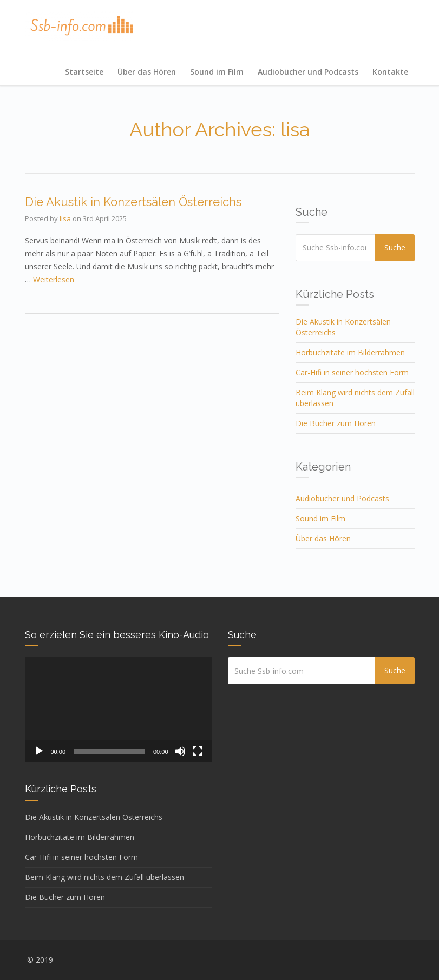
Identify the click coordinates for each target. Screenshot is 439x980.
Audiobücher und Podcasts (308, 72)
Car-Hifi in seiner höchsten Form (352, 372)
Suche (397, 247)
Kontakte (390, 72)
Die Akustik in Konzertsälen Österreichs (133, 202)
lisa (65, 218)
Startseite (84, 72)
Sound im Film (217, 72)
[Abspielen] (39, 751)
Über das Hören (147, 72)
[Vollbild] (198, 751)
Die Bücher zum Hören (336, 423)
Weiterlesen (54, 279)
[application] (118, 710)
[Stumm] (180, 751)
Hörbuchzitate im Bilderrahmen (350, 352)
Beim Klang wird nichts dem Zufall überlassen (104, 877)
